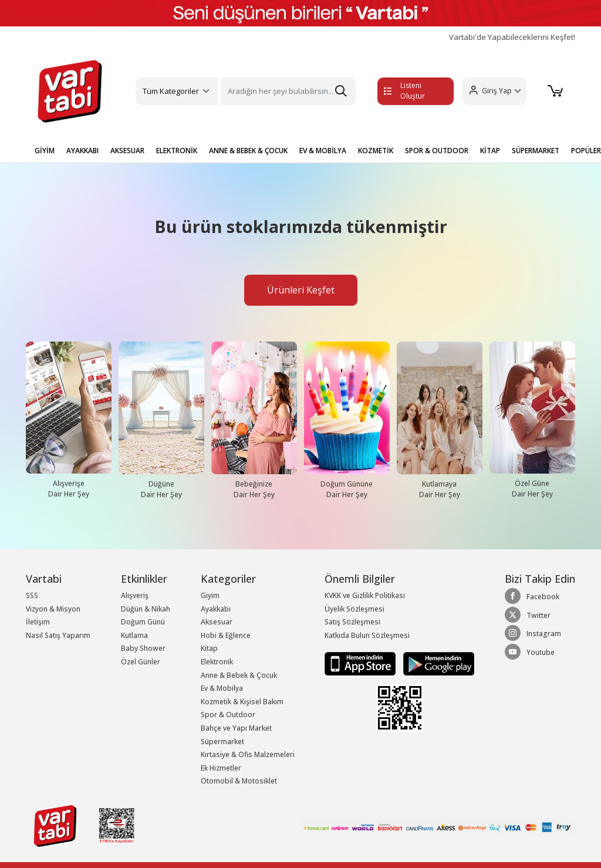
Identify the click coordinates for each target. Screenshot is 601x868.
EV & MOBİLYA (323, 151)
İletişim (38, 622)
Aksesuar (217, 622)
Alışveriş (135, 595)
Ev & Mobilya (222, 688)
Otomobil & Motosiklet (239, 781)
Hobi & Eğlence (226, 635)
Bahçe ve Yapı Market (236, 728)
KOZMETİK (376, 151)
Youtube (530, 652)
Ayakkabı (216, 609)
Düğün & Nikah (146, 609)
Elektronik (217, 662)
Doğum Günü (143, 622)
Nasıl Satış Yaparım (58, 635)
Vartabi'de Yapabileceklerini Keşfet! (512, 37)
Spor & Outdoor (228, 715)
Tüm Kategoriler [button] (171, 91)
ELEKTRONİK (177, 151)
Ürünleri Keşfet (301, 290)
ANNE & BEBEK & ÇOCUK (248, 151)
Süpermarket (222, 742)
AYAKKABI (82, 151)
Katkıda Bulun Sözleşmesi (367, 635)
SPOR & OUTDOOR (437, 151)
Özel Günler (141, 662)
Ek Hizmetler (221, 768)
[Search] (288, 91)
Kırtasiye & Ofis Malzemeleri (248, 754)
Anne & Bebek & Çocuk (239, 675)
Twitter (528, 615)
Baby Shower (143, 648)
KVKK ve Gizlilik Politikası (365, 595)
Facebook (532, 596)
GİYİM (45, 151)
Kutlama (134, 635)
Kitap (209, 648)
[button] (494, 91)
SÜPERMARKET (536, 151)
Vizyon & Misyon (53, 609)
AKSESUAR (127, 151)
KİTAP (490, 151)
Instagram (533, 633)
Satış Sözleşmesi (352, 622)
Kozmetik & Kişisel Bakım (242, 702)
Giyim (210, 595)
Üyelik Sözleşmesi (354, 609)
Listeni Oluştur (404, 91)
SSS (32, 595)
